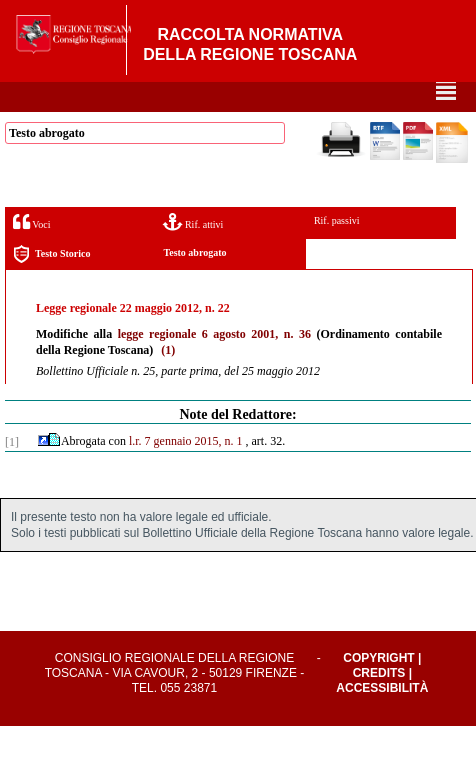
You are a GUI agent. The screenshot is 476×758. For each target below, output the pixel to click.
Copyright (378, 690)
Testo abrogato (194, 284)
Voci (31, 253)
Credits (379, 705)
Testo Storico (51, 286)
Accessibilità (382, 720)
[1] (12, 474)
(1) (168, 382)
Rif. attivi (193, 253)
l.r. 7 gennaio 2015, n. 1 (186, 473)
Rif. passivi (337, 252)
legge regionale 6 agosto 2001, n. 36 (214, 366)
